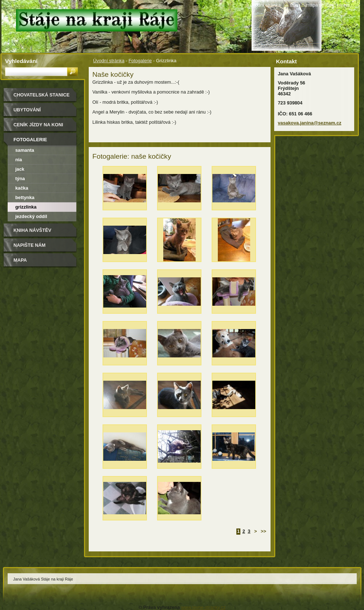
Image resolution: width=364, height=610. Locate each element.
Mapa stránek (320, 5)
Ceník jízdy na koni (38, 125)
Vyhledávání (21, 61)
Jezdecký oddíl (31, 216)
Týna (20, 179)
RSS (347, 5)
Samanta (25, 150)
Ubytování (27, 110)
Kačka (22, 188)
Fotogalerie (140, 61)
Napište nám (29, 245)
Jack (20, 169)
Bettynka (25, 197)
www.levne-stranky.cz (203, 607)
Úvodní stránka (109, 61)
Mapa (20, 260)
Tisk (293, 5)
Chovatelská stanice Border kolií (41, 97)
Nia (19, 160)
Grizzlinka (26, 207)
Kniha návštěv (32, 230)
